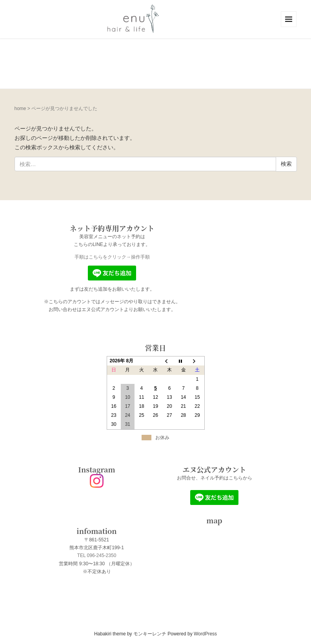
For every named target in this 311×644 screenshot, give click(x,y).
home (20, 109)
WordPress (205, 634)
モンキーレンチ (150, 634)
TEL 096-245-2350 (97, 555)
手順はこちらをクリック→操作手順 (112, 257)
